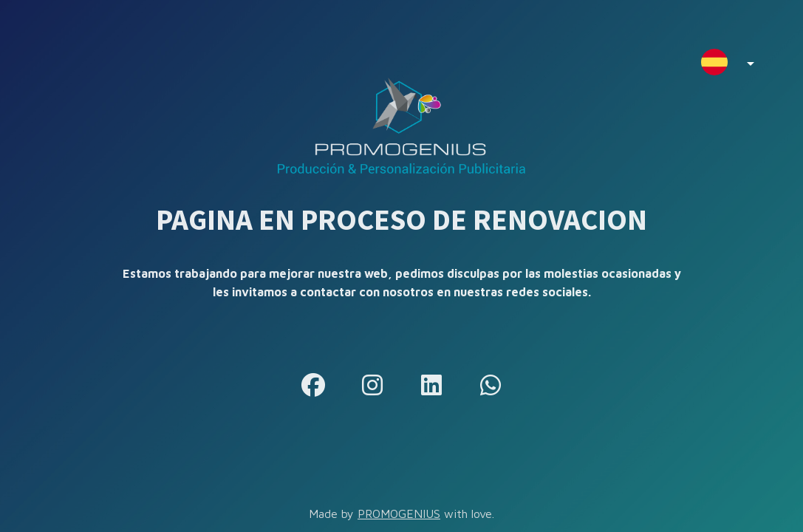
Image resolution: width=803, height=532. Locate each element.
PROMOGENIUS (399, 514)
